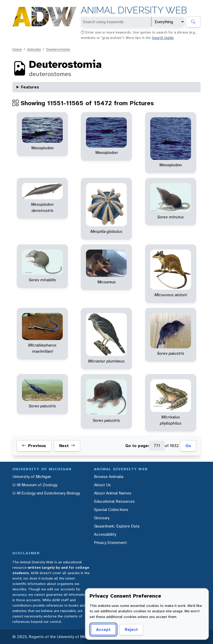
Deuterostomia (58, 49)
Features (30, 87)
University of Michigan (32, 477)
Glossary (102, 518)
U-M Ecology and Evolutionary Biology (46, 493)
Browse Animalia (109, 477)
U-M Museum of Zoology (35, 485)
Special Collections (111, 510)
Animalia (34, 49)
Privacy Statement (110, 543)
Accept (103, 629)
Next (67, 446)
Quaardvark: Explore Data (117, 526)
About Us (102, 485)
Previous (34, 446)
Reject (131, 629)
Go (188, 446)
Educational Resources (114, 501)
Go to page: (137, 446)
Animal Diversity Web (134, 10)
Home (17, 49)
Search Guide (163, 38)
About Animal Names (113, 493)
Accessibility (105, 534)
